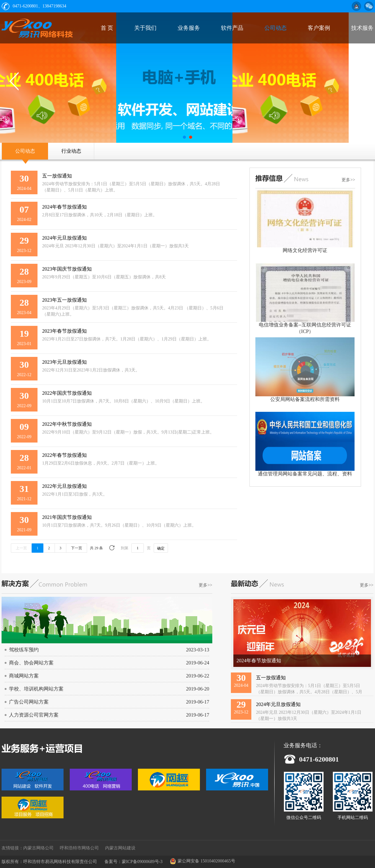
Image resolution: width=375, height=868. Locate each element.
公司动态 (25, 151)
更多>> (348, 180)
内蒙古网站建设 (120, 848)
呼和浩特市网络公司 (79, 848)
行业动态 (71, 151)
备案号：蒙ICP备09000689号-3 (133, 862)
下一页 (77, 548)
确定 (161, 548)
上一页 (21, 548)
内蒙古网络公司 (38, 848)
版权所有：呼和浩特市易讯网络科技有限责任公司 (49, 862)
